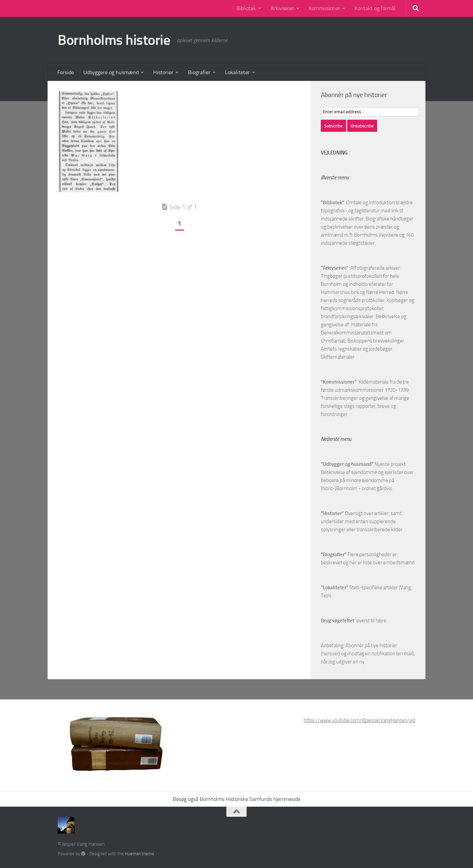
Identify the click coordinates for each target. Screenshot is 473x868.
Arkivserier (282, 8)
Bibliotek (246, 8)
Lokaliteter (238, 72)
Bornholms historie (114, 40)
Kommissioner (324, 8)
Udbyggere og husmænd (111, 72)
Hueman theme (140, 854)
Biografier (199, 72)
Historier (163, 72)
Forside (66, 72)
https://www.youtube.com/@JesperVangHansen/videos (363, 720)
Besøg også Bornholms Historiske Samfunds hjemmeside (236, 799)
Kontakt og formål (375, 8)
